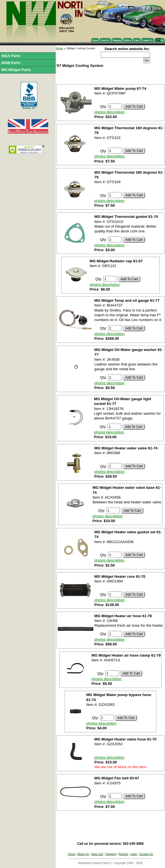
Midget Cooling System (81, 48)
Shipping (117, 40)
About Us (105, 40)
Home (95, 40)
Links (137, 40)
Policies (127, 40)
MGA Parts (11, 56)
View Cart (97, 854)
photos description (110, 112)
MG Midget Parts (16, 70)
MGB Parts (11, 63)
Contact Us (147, 40)
